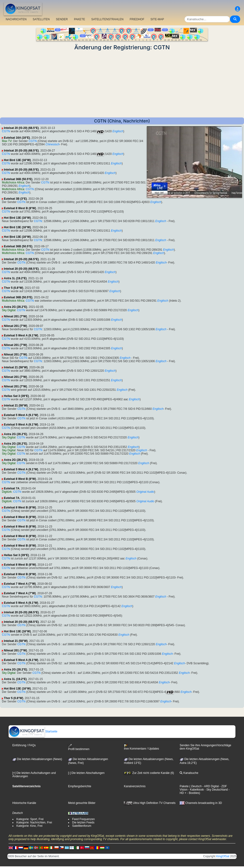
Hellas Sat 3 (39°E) (16, 396)
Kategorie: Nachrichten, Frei (34, 822)
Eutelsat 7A (12, 488)
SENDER (62, 19)
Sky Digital (9, 310)
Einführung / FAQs (24, 745)
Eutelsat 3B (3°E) (15, 199)
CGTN (6, 131)
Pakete (184, 786)
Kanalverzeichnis (135, 786)
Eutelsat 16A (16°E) (17, 138)
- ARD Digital (210, 786)
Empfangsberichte (80, 786)
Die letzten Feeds (83, 822)
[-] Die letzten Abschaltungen (86, 773)
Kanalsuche (189, 773)
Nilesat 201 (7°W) (15, 316)
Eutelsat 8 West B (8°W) (20, 208)
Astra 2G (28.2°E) (15, 307)
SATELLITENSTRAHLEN (107, 19)
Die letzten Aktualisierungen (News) (37, 759)
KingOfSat (223, 856)
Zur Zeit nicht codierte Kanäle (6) (149, 773)
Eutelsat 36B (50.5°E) (18, 179)
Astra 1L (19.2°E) (15, 278)
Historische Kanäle (24, 803)
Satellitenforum (82, 826)
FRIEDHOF (137, 19)
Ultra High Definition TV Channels (150, 803)
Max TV (7, 141)
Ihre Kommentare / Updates (141, 747)
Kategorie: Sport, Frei (30, 819)
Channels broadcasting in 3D (201, 803)
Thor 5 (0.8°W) (13, 288)
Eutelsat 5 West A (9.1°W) (21, 335)
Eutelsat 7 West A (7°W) (20, 584)
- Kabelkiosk (196, 790)
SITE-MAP (157, 19)
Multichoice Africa (13, 183)
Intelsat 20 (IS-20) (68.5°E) (21, 128)
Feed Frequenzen (84, 819)
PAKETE (80, 19)
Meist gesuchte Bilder (82, 803)
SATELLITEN (41, 19)
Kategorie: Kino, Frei (29, 826)
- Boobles (193, 793)
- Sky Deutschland (216, 790)
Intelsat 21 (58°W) (16, 367)
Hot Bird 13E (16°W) (17, 160)
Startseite (33, 731)
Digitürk (7, 492)
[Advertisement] (122, 84)
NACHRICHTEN (16, 19)
